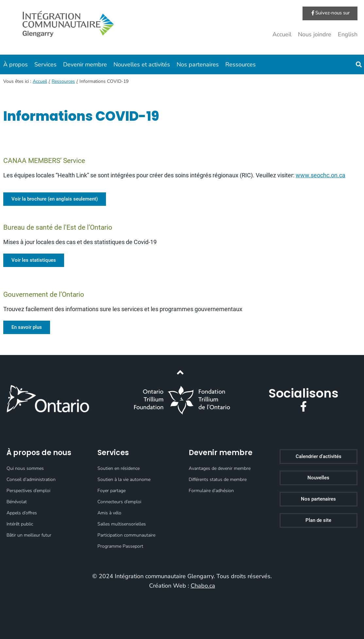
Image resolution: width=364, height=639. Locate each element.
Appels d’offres (22, 513)
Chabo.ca (203, 586)
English (348, 34)
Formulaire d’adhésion (211, 491)
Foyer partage (112, 491)
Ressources (241, 64)
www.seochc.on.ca (321, 175)
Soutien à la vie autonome (124, 479)
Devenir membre (85, 64)
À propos (16, 64)
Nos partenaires (198, 64)
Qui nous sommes (25, 468)
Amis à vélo (109, 513)
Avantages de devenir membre (220, 468)
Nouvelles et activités (142, 64)
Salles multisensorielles (122, 524)
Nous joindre (315, 34)
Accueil (282, 34)
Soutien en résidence (119, 468)
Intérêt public (20, 524)
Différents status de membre (218, 479)
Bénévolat (17, 502)
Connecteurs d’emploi (119, 502)
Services (45, 64)
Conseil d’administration (31, 479)
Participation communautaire (126, 535)
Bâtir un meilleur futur (29, 535)
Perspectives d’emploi (28, 491)
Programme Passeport (120, 546)
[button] (359, 65)
